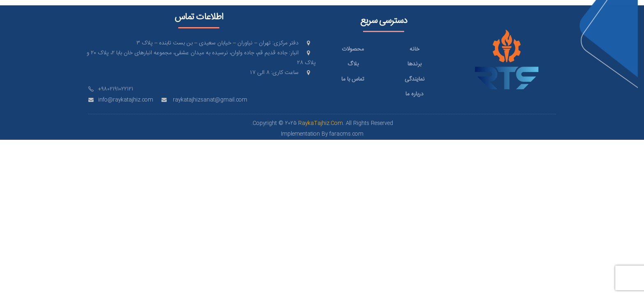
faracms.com (346, 134)
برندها (414, 64)
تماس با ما (353, 79)
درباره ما (414, 94)
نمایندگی (415, 79)
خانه (414, 49)
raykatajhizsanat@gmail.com (210, 100)
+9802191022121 (116, 89)
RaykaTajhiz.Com (321, 124)
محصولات (353, 49)
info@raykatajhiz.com (126, 100)
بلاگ (353, 64)
